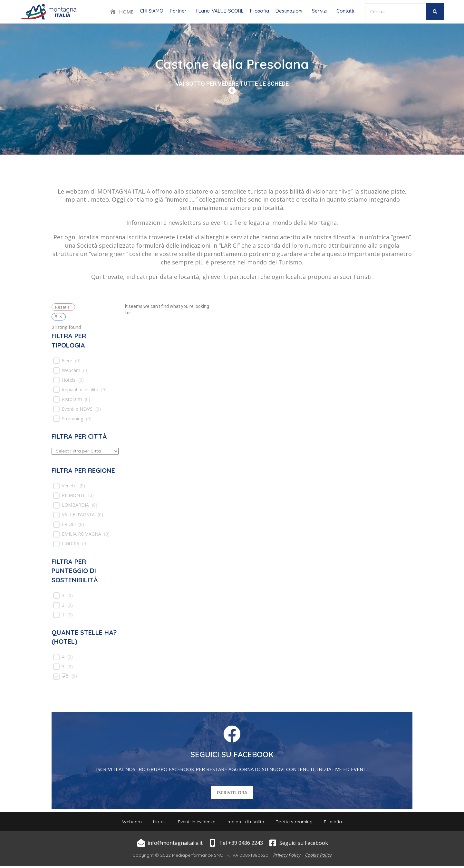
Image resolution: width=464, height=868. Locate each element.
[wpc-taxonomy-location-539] (85, 451)
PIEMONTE (74, 495)
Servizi (319, 11)
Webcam (71, 370)
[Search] (396, 12)
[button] (180, 11)
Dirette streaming (297, 823)
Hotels (69, 380)
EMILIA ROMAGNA (82, 534)
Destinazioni (289, 11)
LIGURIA (71, 544)
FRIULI (69, 524)
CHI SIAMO (152, 11)
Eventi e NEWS (77, 409)
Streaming (72, 419)
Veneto (69, 486)
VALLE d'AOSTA (78, 515)
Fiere (67, 361)
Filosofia (260, 11)
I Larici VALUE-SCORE (220, 11)
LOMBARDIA (75, 505)
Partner (178, 11)
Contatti (345, 11)
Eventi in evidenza (196, 823)
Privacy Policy (287, 857)
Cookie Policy (318, 857)
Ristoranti (72, 399)
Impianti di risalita (80, 390)
